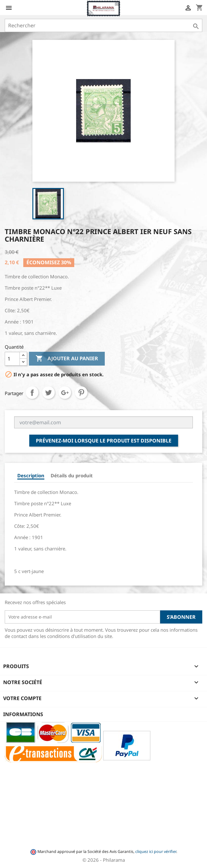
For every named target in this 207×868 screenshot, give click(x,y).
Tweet (48, 393)
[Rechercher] (103, 25)
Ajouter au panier (67, 359)
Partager (32, 393)
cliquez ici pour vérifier (156, 852)
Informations (23, 714)
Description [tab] (31, 475)
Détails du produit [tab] (72, 475)
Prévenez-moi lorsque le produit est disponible (104, 441)
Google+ (65, 393)
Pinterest (81, 393)
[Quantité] (12, 359)
